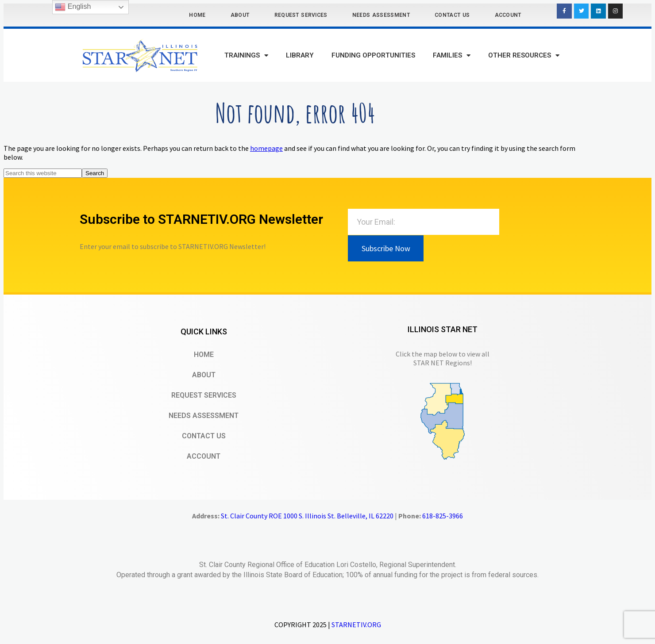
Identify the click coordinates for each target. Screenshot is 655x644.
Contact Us (452, 15)
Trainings (246, 56)
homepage (266, 148)
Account (508, 15)
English (73, 7)
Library (300, 55)
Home (197, 15)
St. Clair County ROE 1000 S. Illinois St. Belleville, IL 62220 (307, 516)
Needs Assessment (381, 15)
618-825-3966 (443, 516)
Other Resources (524, 56)
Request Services (301, 15)
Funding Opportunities (373, 55)
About (240, 15)
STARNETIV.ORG (356, 625)
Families (452, 56)
